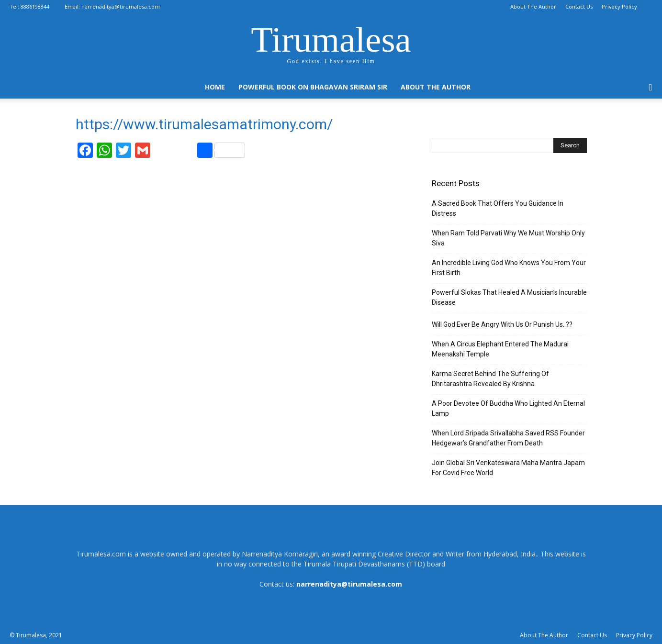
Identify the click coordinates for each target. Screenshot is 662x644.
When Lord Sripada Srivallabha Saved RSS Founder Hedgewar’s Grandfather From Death (508, 438)
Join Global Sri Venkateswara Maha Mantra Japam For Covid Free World (508, 468)
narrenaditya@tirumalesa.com (121, 6)
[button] (651, 88)
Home (215, 87)
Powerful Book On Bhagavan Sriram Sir (313, 87)
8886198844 (35, 6)
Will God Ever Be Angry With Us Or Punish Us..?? (502, 324)
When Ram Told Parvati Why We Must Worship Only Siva (508, 238)
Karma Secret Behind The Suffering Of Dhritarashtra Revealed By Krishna (490, 379)
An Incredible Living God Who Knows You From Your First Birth (509, 268)
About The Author (533, 6)
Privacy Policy (619, 6)
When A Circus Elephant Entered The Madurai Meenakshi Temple (500, 349)
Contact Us (579, 6)
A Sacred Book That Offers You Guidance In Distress (498, 208)
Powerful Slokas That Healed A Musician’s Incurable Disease (509, 297)
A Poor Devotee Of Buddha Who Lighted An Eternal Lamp (508, 408)
